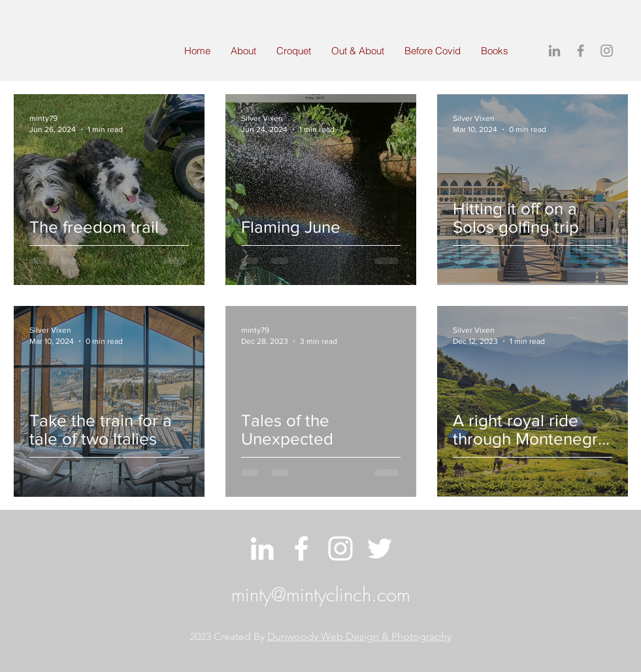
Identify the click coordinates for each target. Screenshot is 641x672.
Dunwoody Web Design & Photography (359, 636)
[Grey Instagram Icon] (607, 51)
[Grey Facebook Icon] (581, 51)
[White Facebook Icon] (301, 548)
